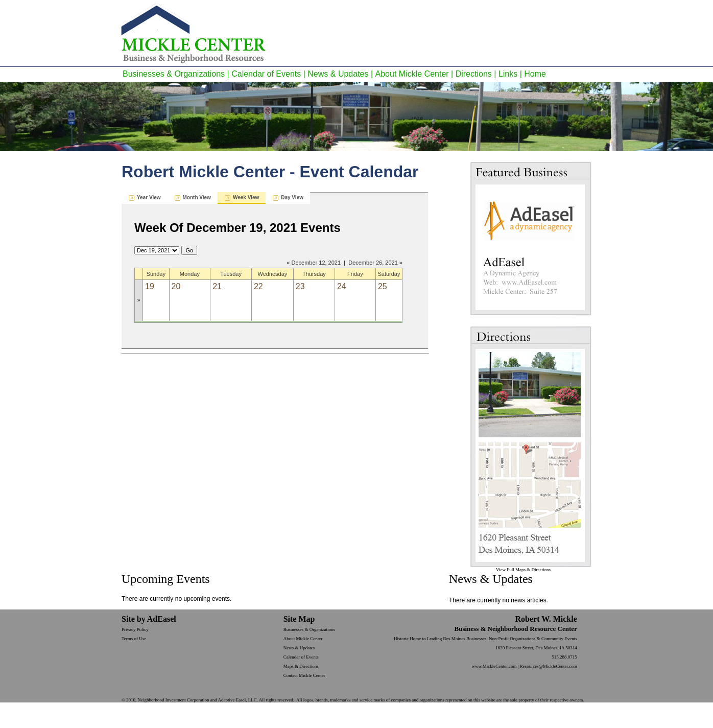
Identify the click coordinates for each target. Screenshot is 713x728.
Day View (292, 197)
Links (508, 74)
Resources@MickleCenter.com (549, 666)
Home (535, 74)
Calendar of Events (266, 74)
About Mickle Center (412, 74)
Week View (246, 197)
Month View (197, 197)
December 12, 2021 (316, 263)
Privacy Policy (135, 629)
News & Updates (338, 74)
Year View (149, 197)
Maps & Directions (301, 666)
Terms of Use (134, 639)
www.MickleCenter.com (494, 666)
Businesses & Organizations (174, 74)
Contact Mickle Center (304, 675)
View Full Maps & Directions (523, 570)
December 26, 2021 (373, 263)
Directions (474, 74)
